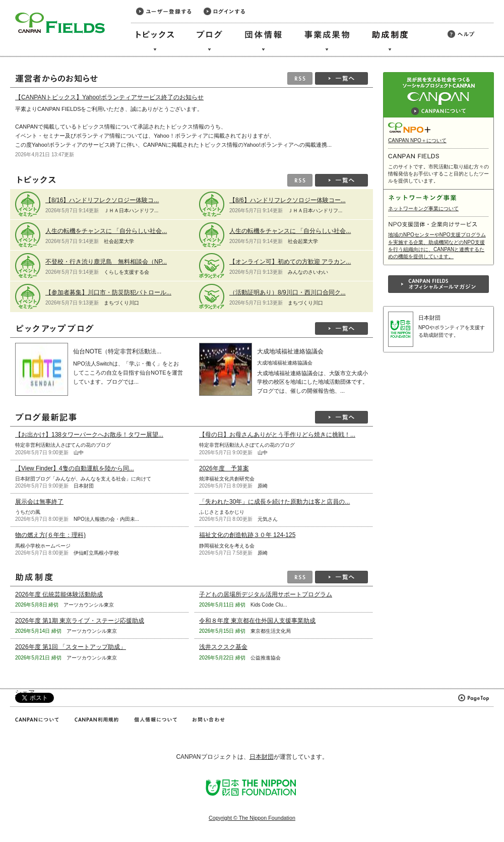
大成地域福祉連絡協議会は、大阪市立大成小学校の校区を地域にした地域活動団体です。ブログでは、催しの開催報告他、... (312, 382)
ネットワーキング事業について (423, 208)
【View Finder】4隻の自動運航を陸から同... (75, 468)
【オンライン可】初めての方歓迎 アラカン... (290, 262)
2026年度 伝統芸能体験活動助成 (59, 594)
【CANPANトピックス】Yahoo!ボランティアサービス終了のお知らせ (109, 97)
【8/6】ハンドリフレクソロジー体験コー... (288, 200)
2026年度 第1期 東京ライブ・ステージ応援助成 (80, 621)
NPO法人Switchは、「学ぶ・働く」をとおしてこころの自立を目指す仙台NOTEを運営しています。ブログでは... (128, 372)
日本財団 (429, 318)
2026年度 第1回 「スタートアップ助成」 (71, 647)
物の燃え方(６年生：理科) (50, 535)
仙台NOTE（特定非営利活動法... (117, 351)
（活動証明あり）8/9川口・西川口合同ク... (288, 292)
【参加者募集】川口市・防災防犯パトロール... (108, 292)
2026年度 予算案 (224, 468)
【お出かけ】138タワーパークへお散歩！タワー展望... (89, 435)
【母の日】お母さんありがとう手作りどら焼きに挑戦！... (277, 435)
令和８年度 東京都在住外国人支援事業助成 (257, 621)
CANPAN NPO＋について (417, 140)
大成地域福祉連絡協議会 (290, 351)
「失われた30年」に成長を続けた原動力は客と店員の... (274, 502)
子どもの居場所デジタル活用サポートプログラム (266, 594)
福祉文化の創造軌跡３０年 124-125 (247, 535)
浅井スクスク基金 (223, 647)
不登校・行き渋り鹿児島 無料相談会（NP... (106, 262)
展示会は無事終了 (39, 502)
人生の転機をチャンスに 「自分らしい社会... (106, 231)
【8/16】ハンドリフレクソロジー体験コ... (102, 200)
